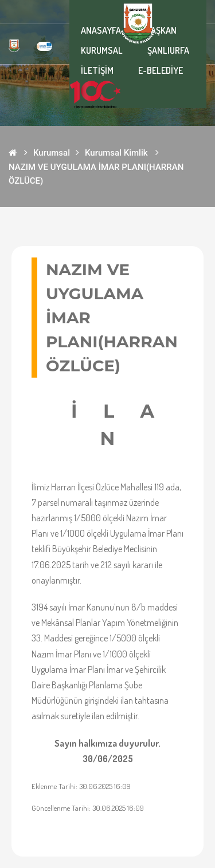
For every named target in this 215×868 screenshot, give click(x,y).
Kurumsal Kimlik (116, 153)
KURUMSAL (102, 50)
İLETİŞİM (97, 70)
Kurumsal (52, 153)
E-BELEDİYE (161, 70)
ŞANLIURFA (168, 50)
